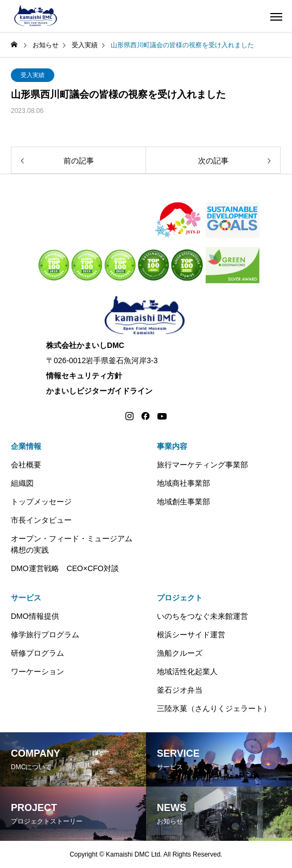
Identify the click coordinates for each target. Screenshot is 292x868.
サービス (26, 598)
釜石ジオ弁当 (180, 690)
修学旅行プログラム (45, 635)
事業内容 (172, 446)
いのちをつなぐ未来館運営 (202, 616)
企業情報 (26, 446)
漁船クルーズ (180, 653)
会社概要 (26, 465)
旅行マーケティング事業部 (202, 465)
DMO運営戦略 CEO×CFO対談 (65, 568)
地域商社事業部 (183, 483)
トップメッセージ (41, 502)
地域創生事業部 (183, 502)
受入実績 (33, 75)
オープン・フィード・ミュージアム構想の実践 (72, 544)
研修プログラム (37, 653)
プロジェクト (180, 598)
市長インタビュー (41, 520)
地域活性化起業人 (187, 671)
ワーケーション (37, 671)
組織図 (22, 483)
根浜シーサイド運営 (191, 635)
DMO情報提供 (35, 616)
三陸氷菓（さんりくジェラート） (214, 708)
